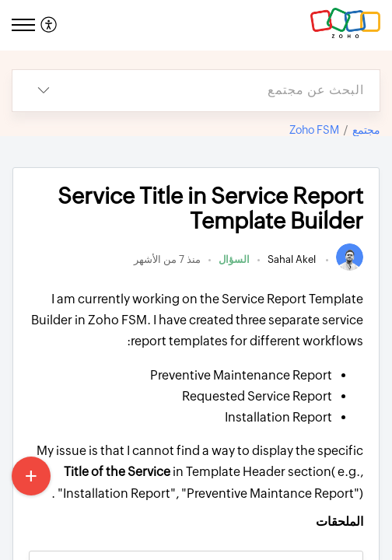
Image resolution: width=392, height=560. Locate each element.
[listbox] (44, 91)
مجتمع (366, 130)
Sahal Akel (293, 259)
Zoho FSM (314, 130)
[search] (227, 91)
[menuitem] (51, 25)
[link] (350, 267)
